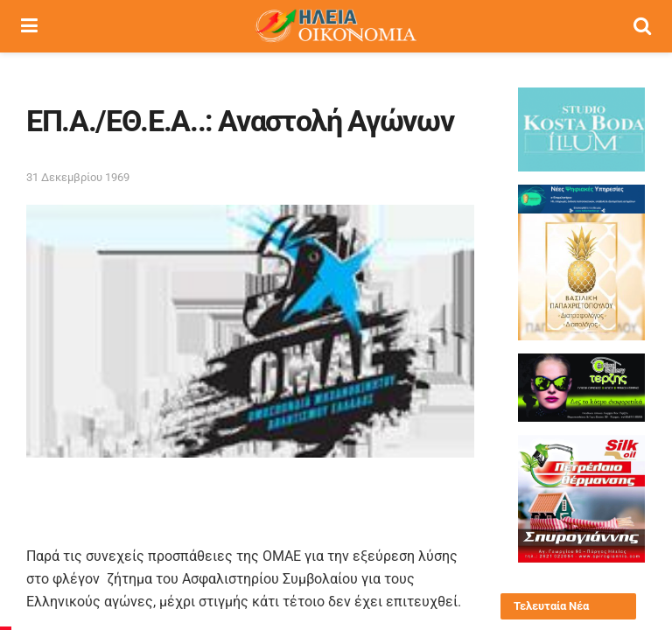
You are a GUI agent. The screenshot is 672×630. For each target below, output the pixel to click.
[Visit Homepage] (335, 26)
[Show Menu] (29, 26)
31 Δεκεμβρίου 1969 (78, 177)
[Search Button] (642, 26)
